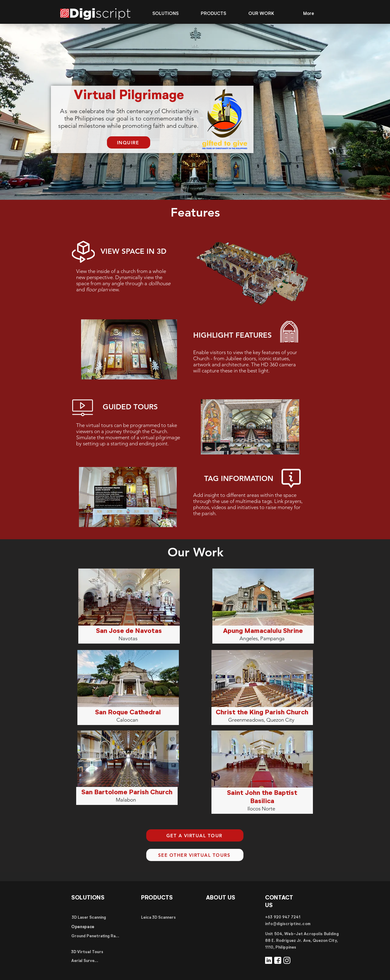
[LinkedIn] (269, 960)
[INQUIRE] (129, 142)
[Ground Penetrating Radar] (96, 936)
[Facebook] (278, 960)
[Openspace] (83, 927)
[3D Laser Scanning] (89, 918)
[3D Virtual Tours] (87, 952)
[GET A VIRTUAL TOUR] (195, 835)
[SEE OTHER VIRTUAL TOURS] (195, 855)
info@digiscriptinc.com (288, 924)
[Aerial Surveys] (85, 961)
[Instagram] (287, 960)
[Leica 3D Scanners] (158, 918)
